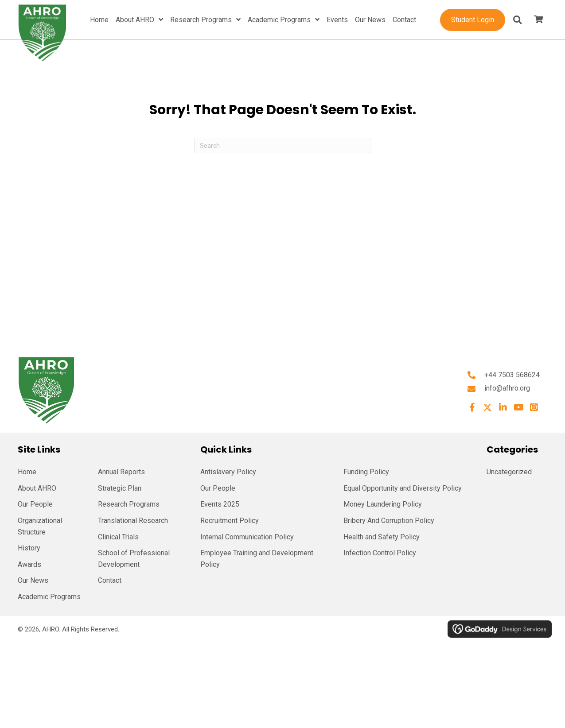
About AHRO (37, 488)
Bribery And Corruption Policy (389, 521)
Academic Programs (49, 597)
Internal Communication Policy (247, 537)
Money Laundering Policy (383, 504)
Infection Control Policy (380, 553)
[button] (472, 407)
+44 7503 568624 (512, 375)
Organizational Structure (40, 526)
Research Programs (129, 504)
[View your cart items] (538, 20)
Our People (35, 504)
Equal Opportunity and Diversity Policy (403, 488)
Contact (110, 580)
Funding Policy (366, 472)
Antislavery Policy (228, 472)
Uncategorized (509, 472)
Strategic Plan (120, 488)
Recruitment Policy (230, 521)
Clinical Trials (118, 537)
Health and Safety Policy (382, 537)
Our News (33, 580)
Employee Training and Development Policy (257, 559)
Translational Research (133, 521)
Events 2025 (220, 504)
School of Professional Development (134, 559)
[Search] (283, 145)
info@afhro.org (507, 388)
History (29, 548)
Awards (29, 564)
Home (27, 472)
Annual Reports (121, 472)
